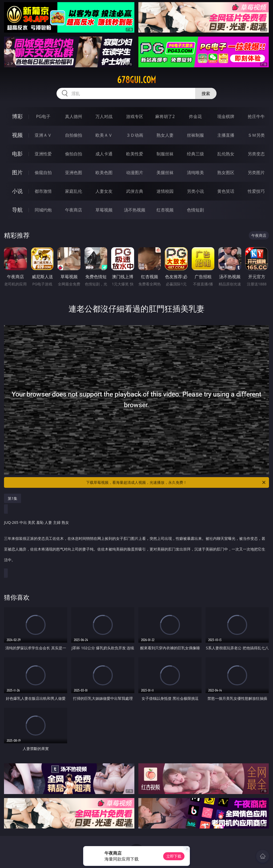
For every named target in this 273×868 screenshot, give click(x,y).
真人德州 (74, 116)
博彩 (17, 116)
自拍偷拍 (74, 135)
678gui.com (136, 80)
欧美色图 (104, 172)
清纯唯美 (195, 172)
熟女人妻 (165, 135)
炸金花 (195, 116)
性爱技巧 (256, 191)
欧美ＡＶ (104, 135)
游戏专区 (135, 116)
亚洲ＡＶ (43, 135)
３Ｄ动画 (135, 135)
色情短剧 (195, 210)
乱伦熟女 (226, 154)
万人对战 (104, 116)
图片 (17, 172)
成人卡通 (104, 154)
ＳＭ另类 (256, 135)
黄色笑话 (226, 191)
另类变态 (256, 154)
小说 (17, 191)
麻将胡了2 (165, 116)
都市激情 (43, 191)
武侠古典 (135, 191)
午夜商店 (74, 210)
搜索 (206, 93)
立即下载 (174, 856)
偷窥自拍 (43, 172)
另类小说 (195, 191)
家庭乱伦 (74, 191)
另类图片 (256, 172)
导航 (17, 210)
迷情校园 (165, 191)
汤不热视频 (135, 210)
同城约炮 (43, 210)
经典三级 (195, 154)
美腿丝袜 (165, 172)
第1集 (13, 498)
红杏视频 (165, 210)
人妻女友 (104, 191)
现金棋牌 (226, 116)
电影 (17, 154)
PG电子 (43, 116)
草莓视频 (104, 210)
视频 (17, 135)
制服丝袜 (165, 154)
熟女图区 (226, 172)
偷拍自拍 (74, 154)
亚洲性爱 (43, 154)
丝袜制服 (195, 135)
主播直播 (226, 135)
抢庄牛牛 (256, 116)
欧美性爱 (135, 154)
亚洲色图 (74, 172)
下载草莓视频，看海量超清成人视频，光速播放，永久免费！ (176, 482)
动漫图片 (135, 172)
